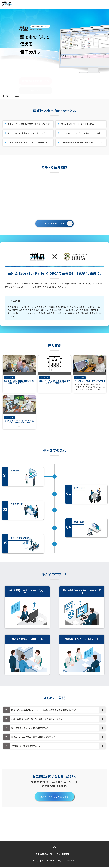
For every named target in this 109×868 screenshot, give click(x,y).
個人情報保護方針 (65, 854)
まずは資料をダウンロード (34, 62)
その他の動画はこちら (54, 223)
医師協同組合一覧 (44, 854)
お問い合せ (35, 72)
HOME (6, 96)
